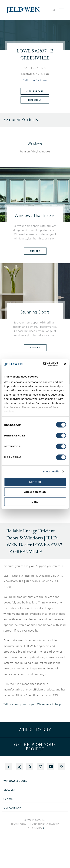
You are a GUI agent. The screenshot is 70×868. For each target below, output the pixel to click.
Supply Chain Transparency (45, 824)
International (36, 828)
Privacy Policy (19, 824)
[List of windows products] (35, 152)
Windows (35, 143)
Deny (35, 502)
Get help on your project (35, 747)
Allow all (35, 482)
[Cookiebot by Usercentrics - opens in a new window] (44, 364)
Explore (35, 251)
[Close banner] (65, 364)
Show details (51, 471)
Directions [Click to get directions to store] (35, 100)
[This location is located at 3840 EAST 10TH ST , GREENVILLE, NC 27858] (35, 71)
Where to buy (35, 730)
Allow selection (35, 492)
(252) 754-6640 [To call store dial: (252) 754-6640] (35, 91)
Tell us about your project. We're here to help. (33, 704)
